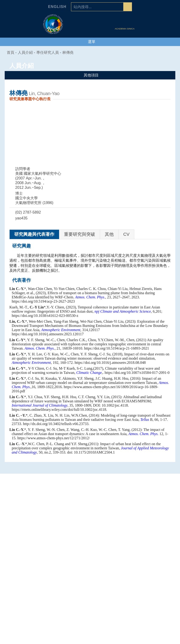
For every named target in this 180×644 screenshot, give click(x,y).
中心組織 (31, 572)
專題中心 (90, 552)
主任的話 (31, 566)
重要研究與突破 (80, 234)
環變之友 (149, 612)
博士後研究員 (149, 583)
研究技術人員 (149, 566)
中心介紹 (31, 552)
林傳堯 (71, 52)
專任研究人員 (50, 52)
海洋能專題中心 (90, 572)
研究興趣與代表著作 (34, 234)
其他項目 (90, 75)
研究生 (149, 601)
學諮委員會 (31, 577)
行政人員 (149, 589)
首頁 (11, 52)
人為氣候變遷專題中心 (90, 560)
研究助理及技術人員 (149, 595)
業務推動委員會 (31, 583)
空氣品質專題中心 (90, 566)
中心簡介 (31, 560)
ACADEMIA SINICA (125, 29)
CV (126, 234)
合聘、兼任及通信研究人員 (149, 572)
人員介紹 (149, 552)
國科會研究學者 (149, 577)
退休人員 (149, 607)
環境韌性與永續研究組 (90, 577)
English (57, 7)
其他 (109, 234)
